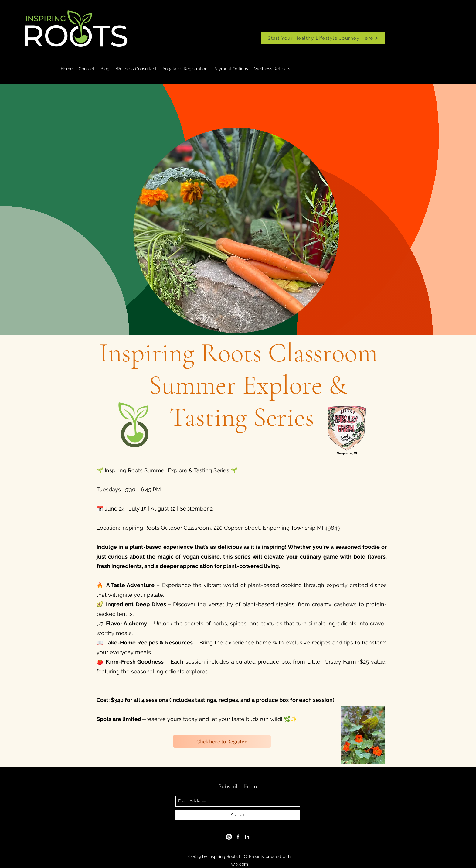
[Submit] (238, 815)
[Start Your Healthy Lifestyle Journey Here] (323, 38)
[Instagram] (229, 837)
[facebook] (238, 837)
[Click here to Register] (222, 741)
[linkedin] (247, 837)
